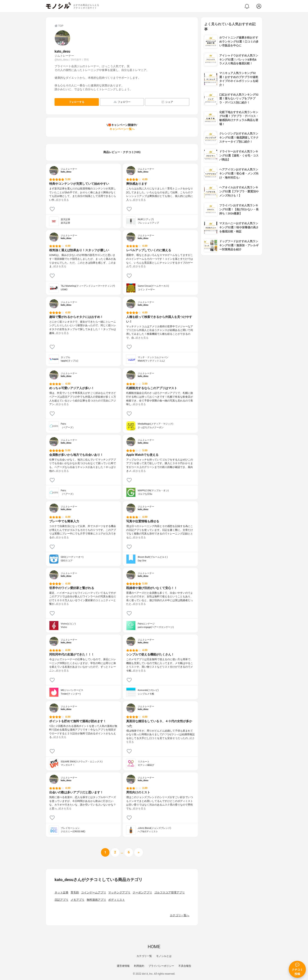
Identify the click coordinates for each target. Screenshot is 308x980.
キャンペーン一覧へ (122, 129)
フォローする (77, 102)
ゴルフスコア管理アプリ (170, 892)
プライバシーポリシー (161, 966)
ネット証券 (61, 892)
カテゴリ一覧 (144, 956)
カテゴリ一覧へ (180, 915)
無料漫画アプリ (96, 900)
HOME (154, 947)
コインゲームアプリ (94, 892)
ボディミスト (117, 900)
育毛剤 (75, 892)
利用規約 (139, 966)
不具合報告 (185, 966)
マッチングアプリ (119, 892)
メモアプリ (78, 900)
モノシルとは (164, 956)
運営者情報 (123, 966)
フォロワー (122, 102)
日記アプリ (61, 900)
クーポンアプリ (142, 892)
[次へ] (115, 852)
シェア (167, 102)
